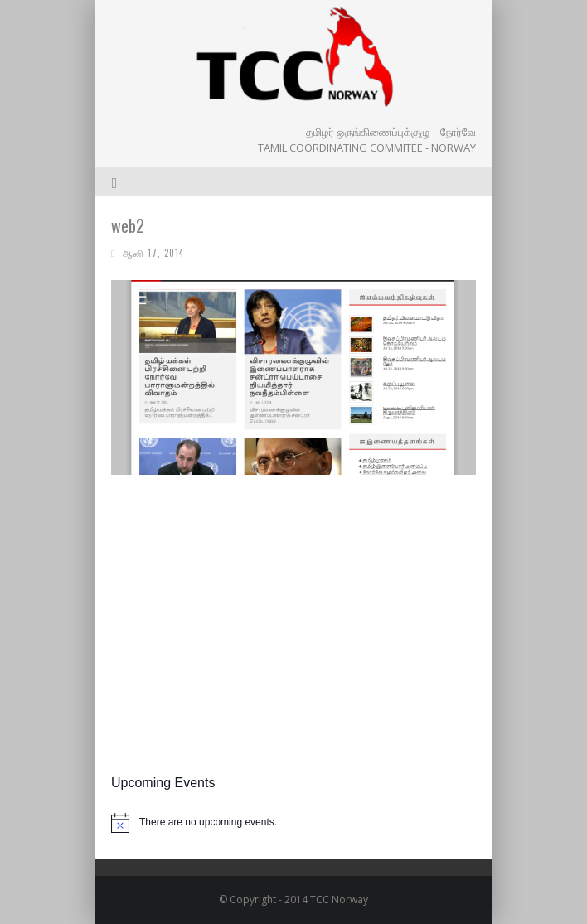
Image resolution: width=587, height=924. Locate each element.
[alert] (293, 823)
